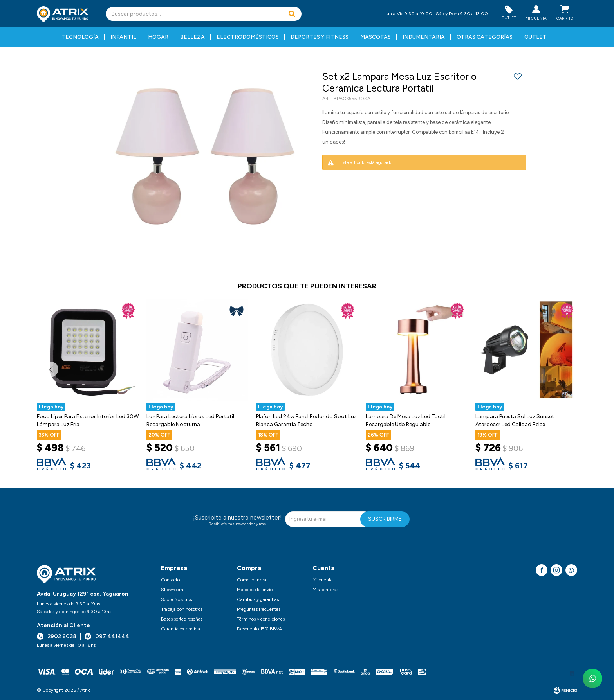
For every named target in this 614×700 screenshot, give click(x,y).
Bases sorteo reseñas (182, 619)
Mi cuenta (323, 580)
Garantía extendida (181, 629)
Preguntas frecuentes (259, 609)
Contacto (170, 580)
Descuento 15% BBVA (259, 629)
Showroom (172, 590)
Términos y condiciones (261, 619)
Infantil (123, 37)
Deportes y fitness (320, 37)
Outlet (535, 37)
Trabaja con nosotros (182, 609)
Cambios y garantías (258, 599)
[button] (292, 14)
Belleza (192, 37)
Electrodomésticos (248, 37)
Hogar (158, 37)
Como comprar (252, 580)
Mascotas (376, 37)
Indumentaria (424, 37)
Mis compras (325, 590)
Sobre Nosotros (176, 599)
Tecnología (80, 37)
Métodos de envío (255, 590)
